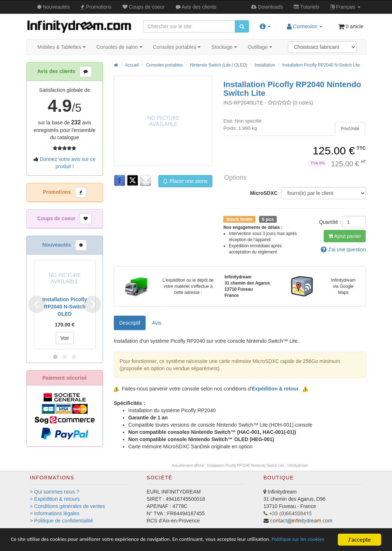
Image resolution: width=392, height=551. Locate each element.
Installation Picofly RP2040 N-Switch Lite (321, 65)
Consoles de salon (119, 47)
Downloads (267, 7)
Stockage (224, 47)
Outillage (260, 47)
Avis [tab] (156, 323)
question (343, 249)
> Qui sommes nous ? (55, 492)
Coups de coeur (144, 7)
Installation (265, 65)
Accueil (132, 65)
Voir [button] (65, 338)
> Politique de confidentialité (62, 521)
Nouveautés (54, 7)
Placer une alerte (185, 181)
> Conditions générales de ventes (68, 506)
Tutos (307, 7)
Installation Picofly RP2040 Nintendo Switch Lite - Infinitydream (257, 465)
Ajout (345, 236)
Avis (196, 7)
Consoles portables (177, 47)
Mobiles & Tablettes (62, 47)
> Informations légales (55, 513)
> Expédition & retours (55, 499)
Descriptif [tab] (130, 323)
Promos (96, 7)
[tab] (350, 129)
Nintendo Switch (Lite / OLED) (219, 65)
